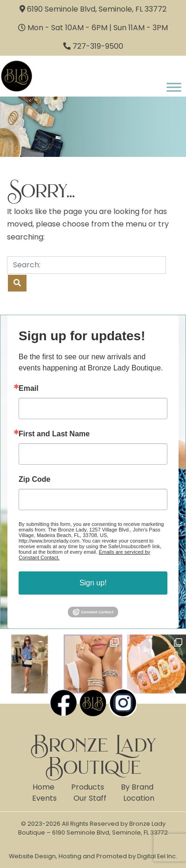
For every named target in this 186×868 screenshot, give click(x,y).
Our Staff (90, 798)
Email (29, 389)
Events (44, 798)
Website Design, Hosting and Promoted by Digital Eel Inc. (93, 856)
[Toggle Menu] (174, 87)
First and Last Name (54, 434)
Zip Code (34, 479)
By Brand (137, 787)
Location (139, 798)
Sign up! (93, 583)
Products (88, 787)
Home (43, 787)
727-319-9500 (98, 46)
